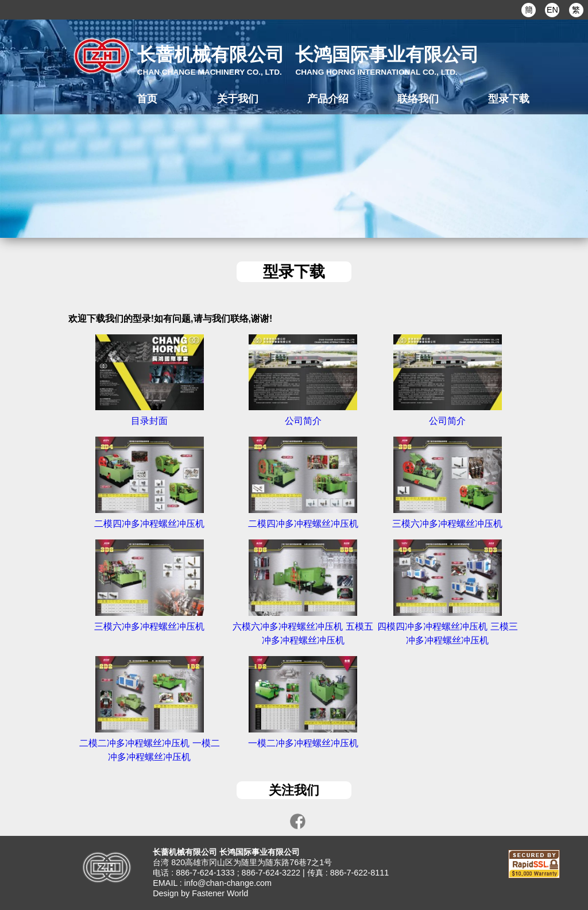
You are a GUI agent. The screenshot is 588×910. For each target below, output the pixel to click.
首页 (147, 99)
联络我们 (418, 99)
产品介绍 (328, 99)
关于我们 (238, 99)
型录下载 (509, 99)
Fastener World (220, 893)
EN (552, 10)
